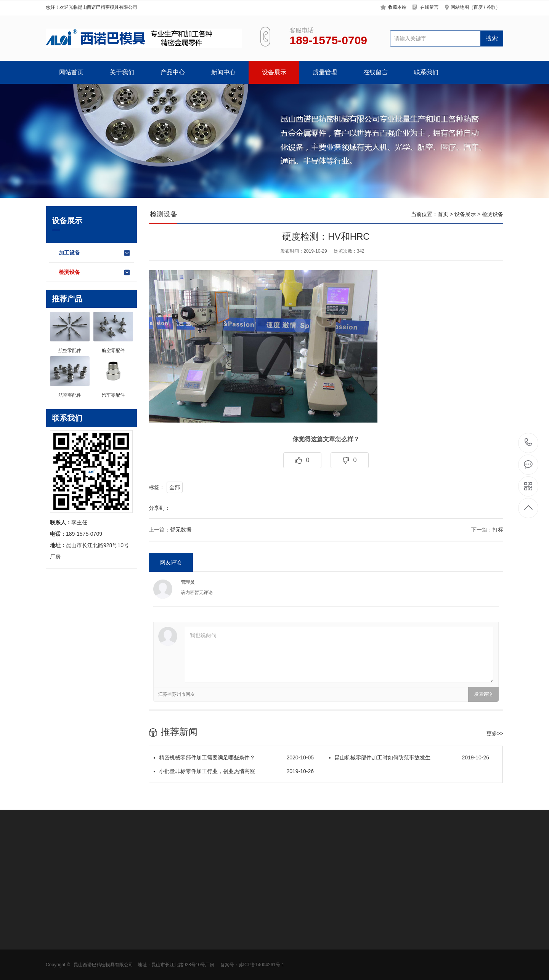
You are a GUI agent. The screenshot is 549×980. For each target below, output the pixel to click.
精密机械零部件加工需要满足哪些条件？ (234, 757)
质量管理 (325, 72)
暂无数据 (181, 530)
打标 (498, 530)
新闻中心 (223, 72)
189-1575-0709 (529, 443)
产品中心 (173, 72)
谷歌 (491, 7)
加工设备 (95, 253)
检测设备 (95, 272)
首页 (443, 214)
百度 (478, 7)
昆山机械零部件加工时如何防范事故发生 (409, 757)
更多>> (495, 733)
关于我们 (122, 72)
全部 (175, 487)
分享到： (159, 508)
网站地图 (460, 7)
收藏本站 (397, 7)
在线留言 (429, 7)
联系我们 (426, 72)
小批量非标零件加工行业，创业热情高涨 (234, 771)
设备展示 (274, 72)
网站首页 (71, 72)
